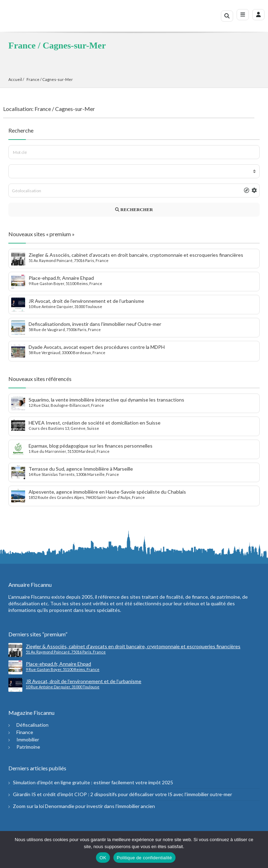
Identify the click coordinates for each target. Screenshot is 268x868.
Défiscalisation (32, 725)
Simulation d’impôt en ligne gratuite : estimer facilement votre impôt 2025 (93, 782)
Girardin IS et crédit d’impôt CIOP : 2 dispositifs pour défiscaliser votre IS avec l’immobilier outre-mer (122, 794)
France (33, 79)
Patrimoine (28, 747)
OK (103, 858)
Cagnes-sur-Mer (58, 79)
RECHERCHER (134, 209)
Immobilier (28, 739)
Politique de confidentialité (144, 858)
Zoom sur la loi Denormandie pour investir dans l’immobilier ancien (84, 806)
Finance (25, 732)
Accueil (15, 79)
